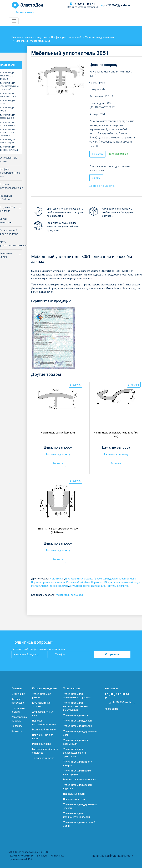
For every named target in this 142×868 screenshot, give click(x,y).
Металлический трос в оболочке (50, 586)
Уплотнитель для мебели (70, 595)
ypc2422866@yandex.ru (117, 5)
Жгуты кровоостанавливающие (87, 586)
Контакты (17, 731)
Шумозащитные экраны (79, 579)
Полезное (17, 726)
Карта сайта (111, 709)
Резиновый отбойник (78, 582)
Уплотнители (57, 579)
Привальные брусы (74, 794)
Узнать (96, 178)
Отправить (112, 654)
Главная (17, 689)
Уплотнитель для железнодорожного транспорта (75, 753)
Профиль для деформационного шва (115, 579)
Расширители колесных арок (80, 780)
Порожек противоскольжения (48, 582)
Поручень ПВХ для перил (106, 582)
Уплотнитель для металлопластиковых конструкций (76, 706)
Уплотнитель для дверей (77, 721)
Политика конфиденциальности (112, 856)
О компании (18, 694)
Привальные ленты (74, 799)
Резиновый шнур (130, 582)
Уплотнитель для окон (76, 715)
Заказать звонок (25, 12)
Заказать (97, 154)
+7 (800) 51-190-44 (84, 4)
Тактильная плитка (117, 586)
